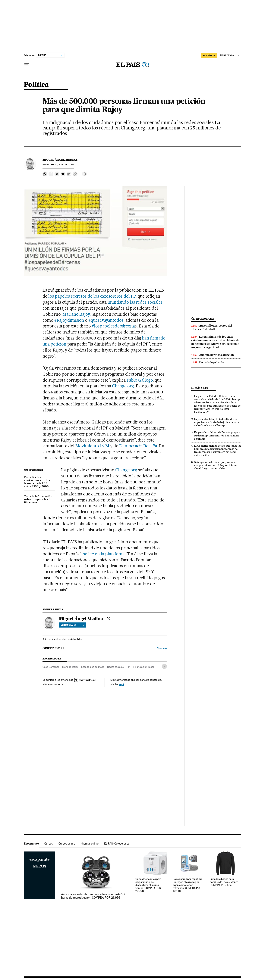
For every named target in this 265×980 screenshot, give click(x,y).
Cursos (49, 844)
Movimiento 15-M (92, 446)
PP (128, 667)
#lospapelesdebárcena (113, 326)
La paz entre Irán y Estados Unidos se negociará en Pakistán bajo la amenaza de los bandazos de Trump (217, 422)
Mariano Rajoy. (77, 314)
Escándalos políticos (93, 667)
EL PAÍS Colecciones (117, 844)
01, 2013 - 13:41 (63, 165)
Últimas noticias (203, 319)
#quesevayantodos (106, 320)
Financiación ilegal (143, 667)
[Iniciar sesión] (230, 56)
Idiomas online (90, 844)
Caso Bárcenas (51, 667)
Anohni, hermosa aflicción (216, 355)
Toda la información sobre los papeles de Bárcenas (38, 500)
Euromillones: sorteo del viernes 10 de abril (212, 327)
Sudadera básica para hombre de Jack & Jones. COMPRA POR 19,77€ (224, 882)
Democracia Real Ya (138, 446)
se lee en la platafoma (104, 554)
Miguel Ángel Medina (60, 160)
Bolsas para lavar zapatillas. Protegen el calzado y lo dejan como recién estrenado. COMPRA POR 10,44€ (188, 885)
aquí (121, 684)
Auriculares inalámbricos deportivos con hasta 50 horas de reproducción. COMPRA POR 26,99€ (93, 896)
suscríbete (209, 55)
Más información (53, 684)
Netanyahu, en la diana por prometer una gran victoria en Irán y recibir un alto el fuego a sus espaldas (215, 465)
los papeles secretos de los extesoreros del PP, (92, 296)
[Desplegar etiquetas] (164, 666)
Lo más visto (200, 388)
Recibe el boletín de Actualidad (65, 639)
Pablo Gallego (140, 380)
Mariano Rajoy (70, 667)
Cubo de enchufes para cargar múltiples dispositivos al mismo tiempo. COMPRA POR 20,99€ (148, 885)
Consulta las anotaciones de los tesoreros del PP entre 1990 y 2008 (37, 482)
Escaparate (31, 844)
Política (36, 85)
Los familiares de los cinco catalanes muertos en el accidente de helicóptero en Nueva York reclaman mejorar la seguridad (215, 342)
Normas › (162, 648)
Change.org (123, 386)
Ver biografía (73, 625)
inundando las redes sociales (135, 302)
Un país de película (211, 362)
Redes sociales (115, 667)
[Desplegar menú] (27, 65)
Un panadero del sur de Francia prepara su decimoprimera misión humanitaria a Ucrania (217, 436)
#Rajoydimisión (69, 320)
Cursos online (67, 844)
